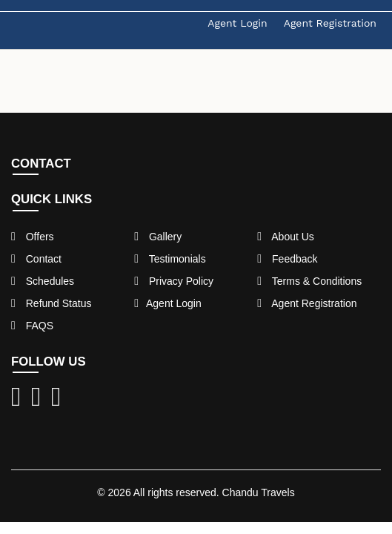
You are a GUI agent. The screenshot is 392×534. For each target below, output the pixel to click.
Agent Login (237, 23)
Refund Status (51, 303)
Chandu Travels (259, 492)
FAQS (32, 326)
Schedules (43, 281)
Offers (33, 237)
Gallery (158, 237)
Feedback (287, 259)
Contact (36, 259)
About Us (286, 237)
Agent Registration (330, 23)
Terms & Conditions (309, 281)
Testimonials (170, 259)
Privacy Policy (174, 281)
